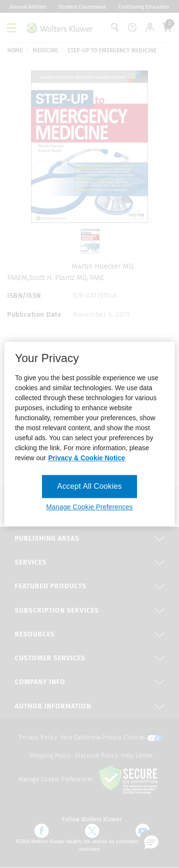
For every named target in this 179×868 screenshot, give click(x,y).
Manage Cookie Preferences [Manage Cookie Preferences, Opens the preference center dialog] (89, 507)
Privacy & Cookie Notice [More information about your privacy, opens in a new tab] (87, 458)
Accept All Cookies (89, 486)
